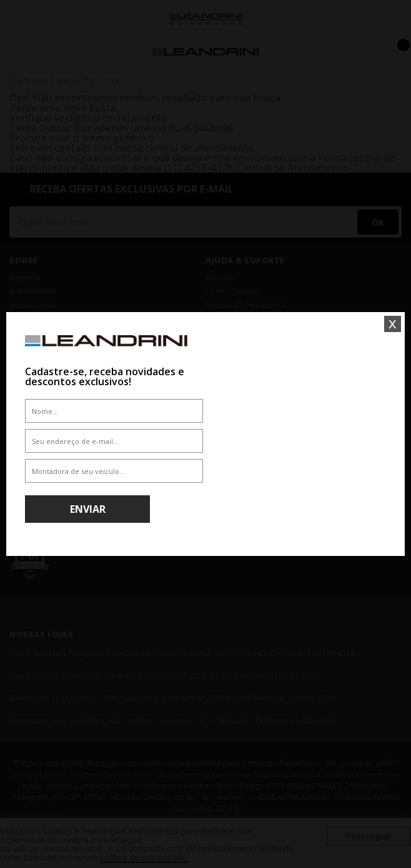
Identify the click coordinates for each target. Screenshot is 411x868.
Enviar (88, 509)
